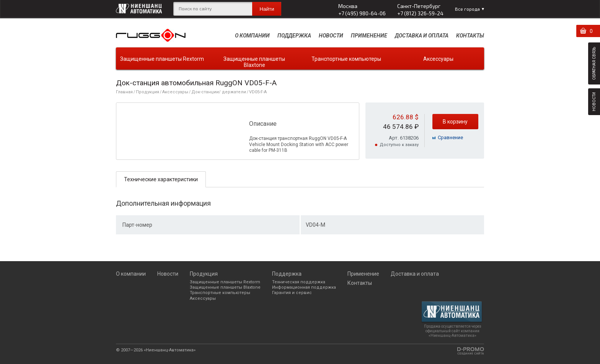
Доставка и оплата (422, 36)
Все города (467, 9)
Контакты (470, 36)
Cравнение (450, 137)
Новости (331, 36)
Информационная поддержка (304, 287)
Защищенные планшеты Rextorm (162, 59)
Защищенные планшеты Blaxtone (254, 62)
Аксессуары (438, 59)
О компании (252, 36)
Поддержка (294, 36)
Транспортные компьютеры (346, 59)
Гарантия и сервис (292, 293)
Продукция (148, 92)
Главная (124, 92)
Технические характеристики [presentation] (161, 179)
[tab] (161, 179)
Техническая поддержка (299, 282)
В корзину (455, 122)
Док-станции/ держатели (219, 92)
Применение (369, 36)
